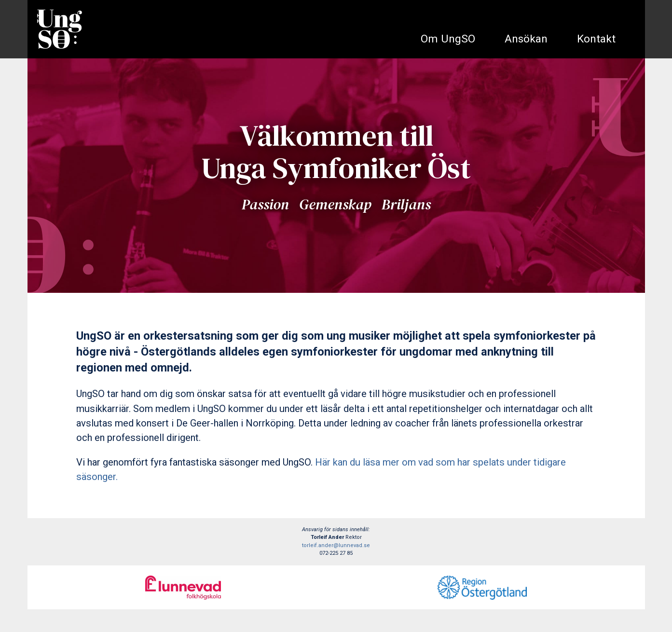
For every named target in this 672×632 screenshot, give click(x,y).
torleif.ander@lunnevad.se (336, 545)
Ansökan (526, 39)
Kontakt (596, 39)
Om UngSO (448, 39)
